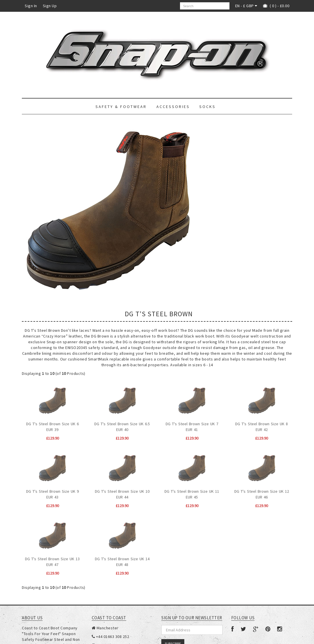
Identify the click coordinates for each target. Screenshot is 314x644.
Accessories (173, 107)
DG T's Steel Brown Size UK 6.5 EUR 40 (122, 423)
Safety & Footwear (121, 107)
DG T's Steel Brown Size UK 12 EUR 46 (262, 491)
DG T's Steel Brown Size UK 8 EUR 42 (262, 423)
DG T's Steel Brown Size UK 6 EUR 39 (52, 423)
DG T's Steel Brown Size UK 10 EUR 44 (122, 491)
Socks (207, 107)
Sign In (31, 6)
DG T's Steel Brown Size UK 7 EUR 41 (192, 423)
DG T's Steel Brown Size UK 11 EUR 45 (192, 491)
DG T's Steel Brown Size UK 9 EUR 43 (52, 491)
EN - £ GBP (246, 6)
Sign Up (50, 6)
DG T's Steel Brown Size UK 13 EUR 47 (52, 558)
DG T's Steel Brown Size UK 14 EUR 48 (122, 558)
